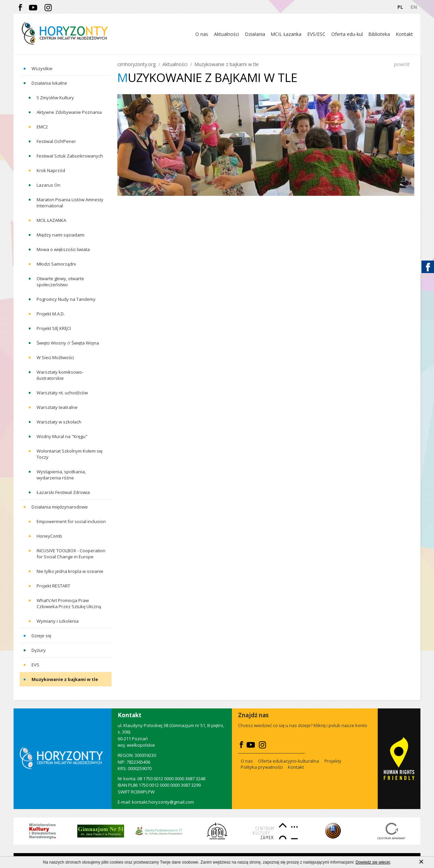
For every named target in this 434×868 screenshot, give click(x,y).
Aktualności (175, 64)
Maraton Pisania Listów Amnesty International (70, 203)
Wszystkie (42, 68)
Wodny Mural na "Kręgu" (62, 436)
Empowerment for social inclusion (71, 521)
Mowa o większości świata (63, 249)
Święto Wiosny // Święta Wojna (68, 343)
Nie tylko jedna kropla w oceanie (70, 571)
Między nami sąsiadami (61, 235)
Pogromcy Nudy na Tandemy (66, 299)
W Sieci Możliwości (55, 357)
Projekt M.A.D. (51, 314)
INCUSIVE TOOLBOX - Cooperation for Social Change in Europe (71, 554)
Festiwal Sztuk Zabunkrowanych (70, 156)
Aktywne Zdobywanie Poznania (69, 112)
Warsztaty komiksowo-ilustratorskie (60, 375)
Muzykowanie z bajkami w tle (65, 679)
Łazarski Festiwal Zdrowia (63, 492)
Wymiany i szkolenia (58, 621)
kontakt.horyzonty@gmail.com (163, 802)
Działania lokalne (49, 83)
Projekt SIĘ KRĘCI (54, 328)
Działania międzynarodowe (60, 507)
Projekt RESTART (53, 586)
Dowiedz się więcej (373, 864)
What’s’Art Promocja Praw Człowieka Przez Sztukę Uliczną (69, 603)
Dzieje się (41, 636)
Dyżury (39, 650)
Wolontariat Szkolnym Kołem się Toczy (70, 454)
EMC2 (42, 127)
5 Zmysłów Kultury (55, 98)
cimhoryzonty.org (136, 64)
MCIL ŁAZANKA (51, 220)
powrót (402, 64)
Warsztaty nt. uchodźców (62, 393)
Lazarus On (48, 185)
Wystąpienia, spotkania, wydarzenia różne (61, 475)
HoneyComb (49, 536)
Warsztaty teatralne (57, 407)
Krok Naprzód (51, 170)
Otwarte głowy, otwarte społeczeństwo (60, 282)
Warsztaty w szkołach (59, 422)
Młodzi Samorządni (56, 264)
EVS (35, 665)
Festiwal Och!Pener (56, 141)
